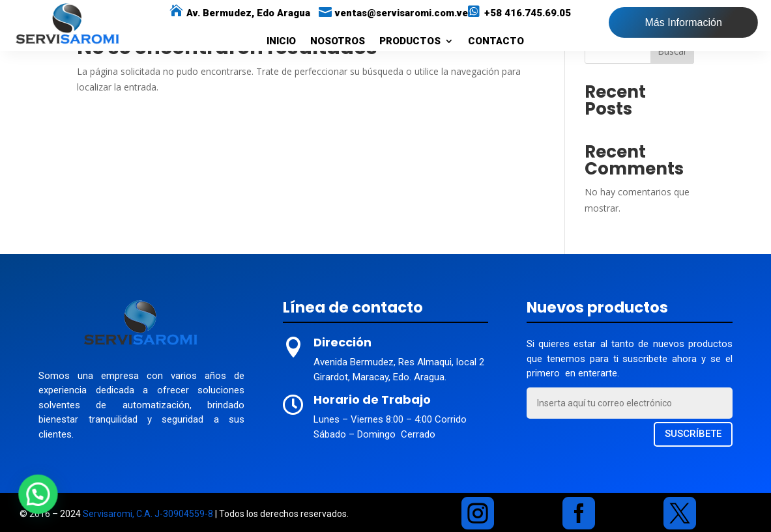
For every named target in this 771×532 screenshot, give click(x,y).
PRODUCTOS (410, 42)
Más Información (684, 22)
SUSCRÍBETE (693, 434)
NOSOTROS (338, 42)
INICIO (281, 42)
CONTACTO (496, 42)
